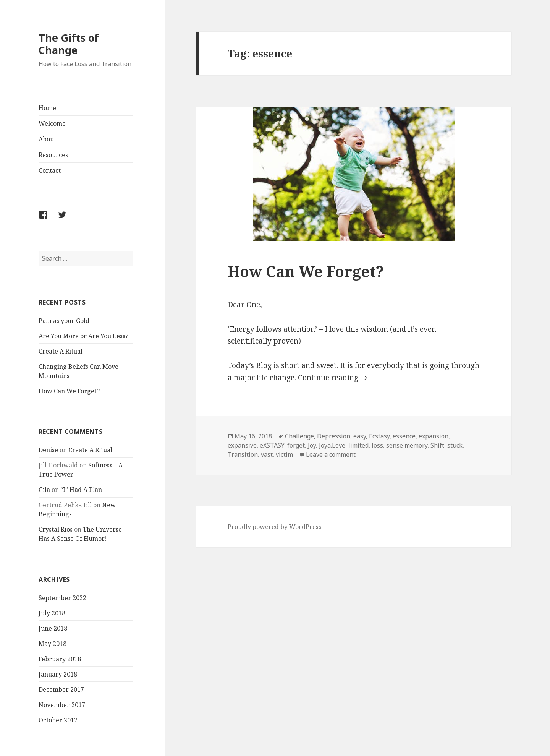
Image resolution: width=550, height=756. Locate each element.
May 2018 (53, 644)
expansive (242, 445)
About (47, 139)
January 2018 (58, 674)
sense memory (407, 445)
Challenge (299, 436)
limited (358, 445)
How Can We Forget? (69, 391)
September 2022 (62, 598)
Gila (44, 490)
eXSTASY (272, 445)
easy (360, 436)
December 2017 (61, 689)
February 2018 (60, 659)
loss (377, 445)
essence (404, 436)
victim (284, 454)
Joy (312, 445)
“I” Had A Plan (81, 490)
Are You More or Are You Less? (83, 336)
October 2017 (58, 720)
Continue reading (334, 378)
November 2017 (62, 705)
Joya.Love (332, 445)
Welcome (52, 123)
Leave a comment (331, 454)
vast (267, 454)
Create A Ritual (61, 351)
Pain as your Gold (64, 321)
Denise (48, 450)
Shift (437, 445)
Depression (334, 436)
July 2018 (52, 613)
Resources (53, 155)
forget (296, 445)
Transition (243, 454)
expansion (434, 436)
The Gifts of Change (69, 44)
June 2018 (53, 628)
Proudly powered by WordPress (274, 527)
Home (47, 108)
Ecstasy (379, 436)
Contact (50, 170)
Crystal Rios (56, 529)
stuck (455, 445)
